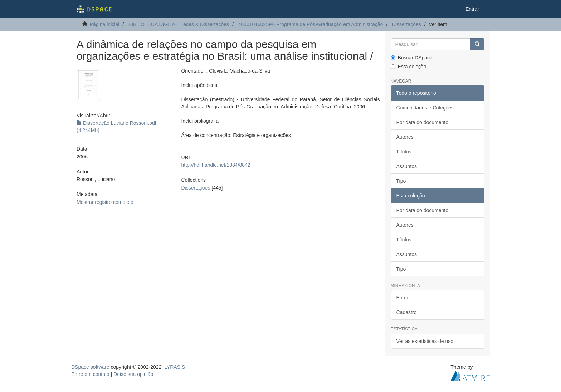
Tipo (401, 181)
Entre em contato (90, 374)
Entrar (403, 298)
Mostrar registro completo (105, 202)
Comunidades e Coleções (425, 108)
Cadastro (407, 312)
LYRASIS (175, 367)
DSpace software (90, 367)
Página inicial (105, 24)
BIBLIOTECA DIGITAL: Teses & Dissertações (179, 24)
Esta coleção (409, 67)
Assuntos (407, 166)
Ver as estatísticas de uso (425, 341)
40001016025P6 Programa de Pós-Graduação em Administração (311, 24)
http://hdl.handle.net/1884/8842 (216, 165)
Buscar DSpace (412, 58)
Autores (405, 137)
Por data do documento (423, 122)
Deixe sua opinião (133, 374)
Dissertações (407, 24)
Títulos (404, 152)
